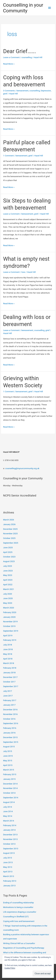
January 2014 (9, 830)
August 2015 (9, 747)
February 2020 (10, 612)
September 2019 (11, 631)
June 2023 (8, 571)
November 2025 (10, 533)
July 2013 (8, 858)
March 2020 (9, 608)
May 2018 (8, 654)
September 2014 (11, 798)
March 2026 (9, 520)
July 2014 (8, 807)
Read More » (9, 64)
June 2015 (8, 756)
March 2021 (9, 589)
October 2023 (9, 557)
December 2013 (10, 835)
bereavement (23, 91)
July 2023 (8, 566)
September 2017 (11, 686)
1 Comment (8, 156)
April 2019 (8, 635)
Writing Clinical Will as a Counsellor (19, 943)
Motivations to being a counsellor (18, 907)
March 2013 (9, 876)
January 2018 (9, 672)
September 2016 (11, 723)
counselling (27, 57)
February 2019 (10, 640)
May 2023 (8, 575)
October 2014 (9, 793)
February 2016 (10, 728)
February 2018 (10, 668)
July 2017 (8, 691)
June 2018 (8, 649)
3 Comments (9, 91)
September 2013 (11, 849)
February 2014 (10, 825)
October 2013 (9, 844)
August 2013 (9, 853)
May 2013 (8, 867)
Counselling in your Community (23, 8)
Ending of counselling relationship (18, 903)
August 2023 (9, 561)
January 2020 (9, 617)
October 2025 (9, 538)
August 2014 (9, 802)
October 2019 (9, 626)
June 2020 (8, 598)
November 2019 (10, 621)
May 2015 (8, 761)
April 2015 (8, 765)
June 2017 (8, 696)
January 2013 (9, 886)
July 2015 (8, 751)
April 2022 (8, 584)
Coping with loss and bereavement (19, 921)
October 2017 (9, 682)
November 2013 (10, 839)
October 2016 (9, 719)
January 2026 (9, 524)
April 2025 (8, 552)
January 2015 (9, 779)
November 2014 (10, 788)
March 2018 (9, 663)
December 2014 (10, 784)
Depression (46, 91)
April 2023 (8, 580)
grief (5, 94)
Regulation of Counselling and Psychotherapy (24, 948)
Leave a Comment (11, 57)
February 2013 (10, 881)
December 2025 (10, 529)
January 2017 (9, 705)
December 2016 (10, 709)
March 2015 (9, 770)
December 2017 (10, 677)
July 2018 (8, 645)
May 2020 (8, 603)
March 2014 (9, 821)
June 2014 (8, 811)
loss (23, 272)
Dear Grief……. (20, 51)
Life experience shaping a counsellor (20, 912)
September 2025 (11, 543)
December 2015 (10, 737)
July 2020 (8, 594)
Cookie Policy (10, 968)
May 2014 (8, 816)
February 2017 (10, 700)
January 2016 (9, 733)
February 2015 (10, 774)
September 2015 (11, 742)
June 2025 (8, 547)
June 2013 (8, 862)
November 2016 (10, 714)
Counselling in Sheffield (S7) (16, 917)
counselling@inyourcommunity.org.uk (22, 468)
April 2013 (8, 872)
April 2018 (8, 659)
